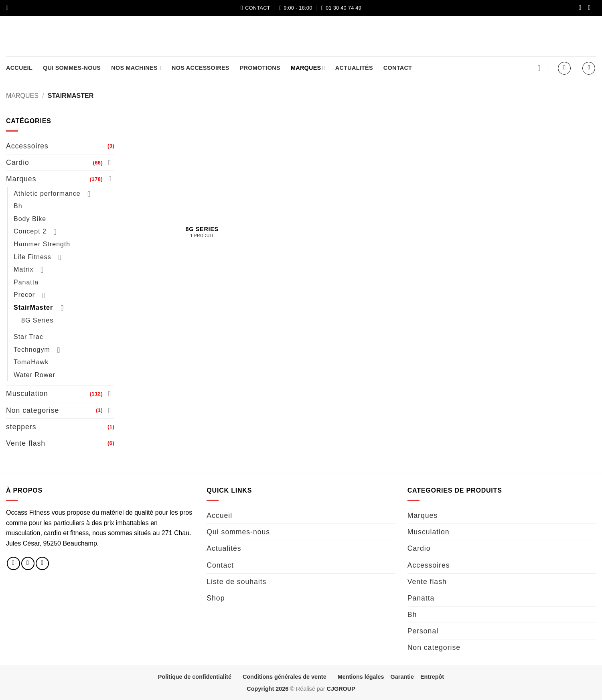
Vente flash (26, 443)
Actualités (354, 68)
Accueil (19, 68)
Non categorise (32, 410)
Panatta (26, 282)
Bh (18, 206)
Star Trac (28, 337)
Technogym (32, 350)
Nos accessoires (201, 68)
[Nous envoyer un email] (42, 563)
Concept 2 (30, 231)
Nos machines (136, 68)
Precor (24, 295)
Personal (423, 631)
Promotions (260, 68)
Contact (398, 68)
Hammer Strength (42, 244)
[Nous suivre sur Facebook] (582, 8)
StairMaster (33, 307)
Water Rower (34, 375)
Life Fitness (32, 257)
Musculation (27, 394)
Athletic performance (47, 194)
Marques (308, 68)
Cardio (18, 162)
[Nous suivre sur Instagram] (591, 8)
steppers (21, 427)
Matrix (24, 269)
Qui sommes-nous (72, 68)
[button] (9, 8)
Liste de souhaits (236, 582)
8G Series (37, 320)
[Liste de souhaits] (539, 68)
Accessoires (27, 146)
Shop (216, 598)
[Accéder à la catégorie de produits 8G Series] (202, 192)
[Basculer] (109, 162)
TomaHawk (31, 362)
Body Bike (30, 219)
